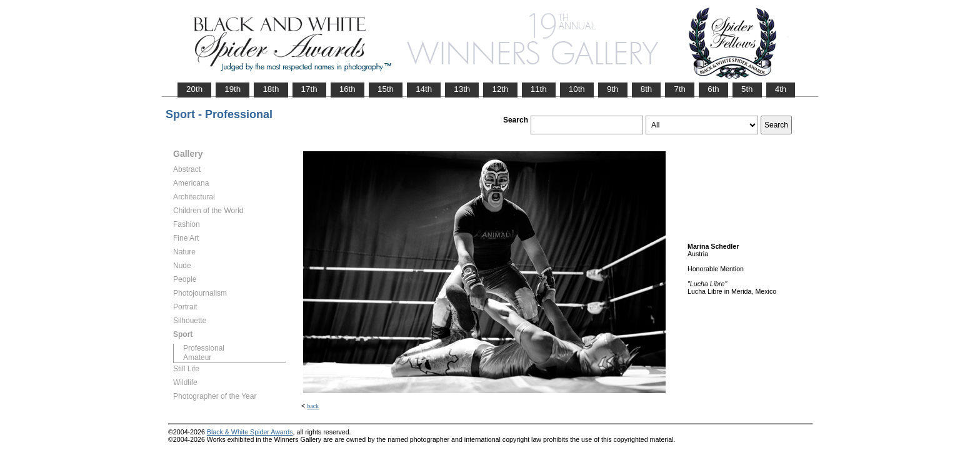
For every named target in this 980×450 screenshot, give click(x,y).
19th (232, 89)
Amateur (197, 357)
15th (386, 89)
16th (347, 89)
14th (424, 89)
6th (713, 89)
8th (647, 89)
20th (194, 89)
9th (613, 89)
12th (500, 89)
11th (539, 89)
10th (577, 89)
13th (462, 89)
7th (680, 89)
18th (271, 89)
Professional (204, 348)
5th (747, 89)
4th (781, 89)
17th (309, 89)
